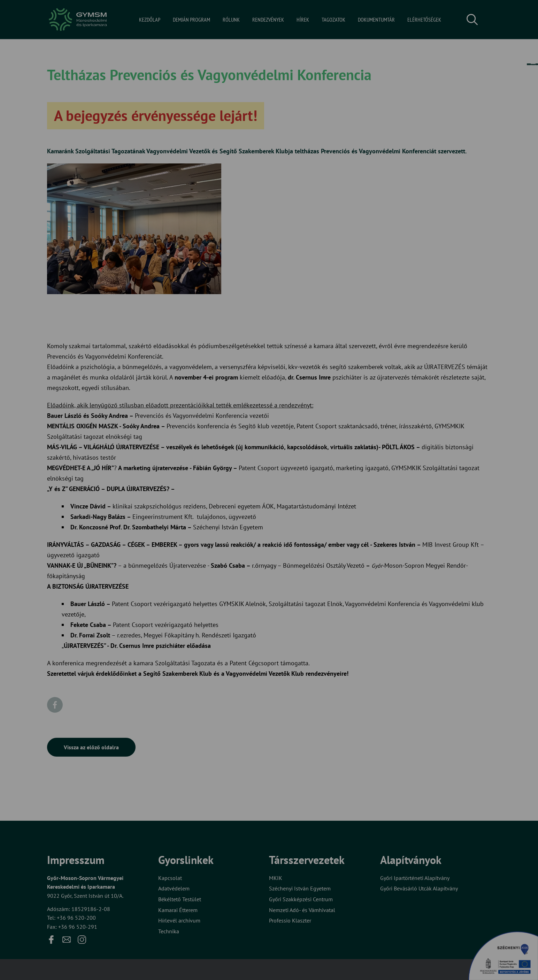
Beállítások (296, 517)
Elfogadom (240, 517)
